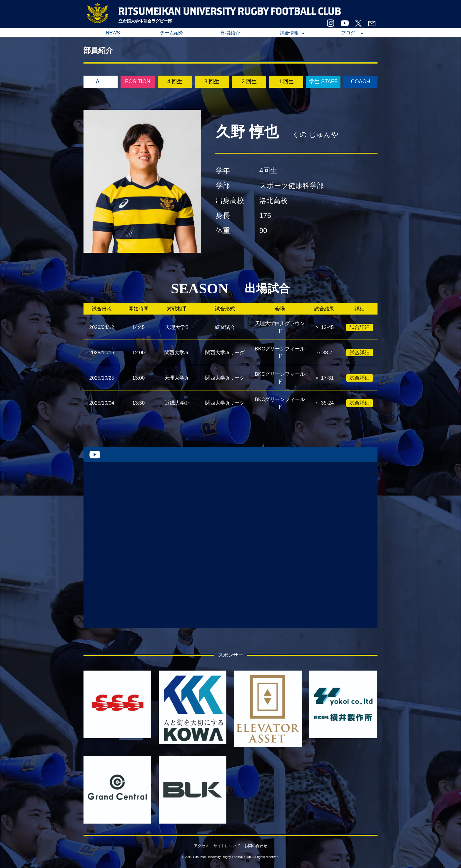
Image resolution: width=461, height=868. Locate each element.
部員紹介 (230, 33)
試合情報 (289, 33)
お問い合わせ (256, 846)
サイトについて (227, 846)
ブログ (348, 33)
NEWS (113, 33)
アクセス (201, 846)
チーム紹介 (172, 33)
